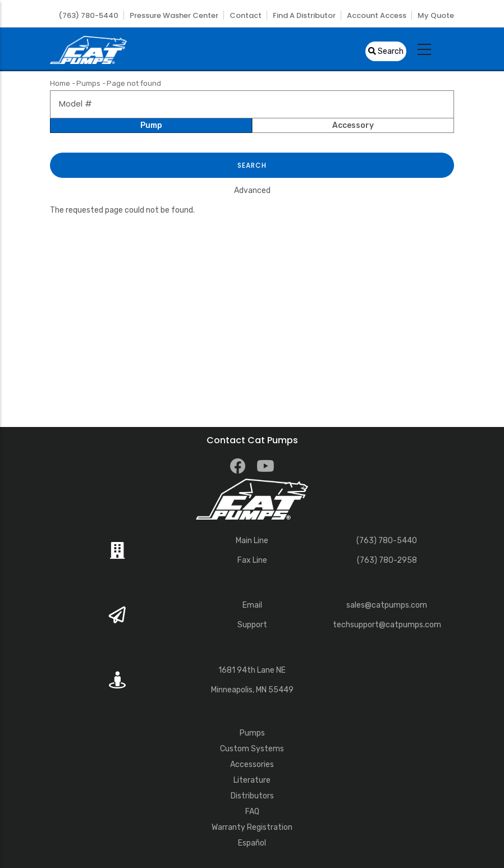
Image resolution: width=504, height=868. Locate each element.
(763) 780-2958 (387, 560)
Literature (252, 780)
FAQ (252, 812)
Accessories (252, 764)
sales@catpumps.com (387, 605)
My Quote (436, 15)
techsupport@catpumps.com (387, 625)
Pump (151, 125)
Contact (246, 15)
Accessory (353, 125)
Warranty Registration (252, 827)
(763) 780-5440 (88, 15)
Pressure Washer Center (174, 15)
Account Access (377, 15)
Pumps (88, 83)
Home (60, 83)
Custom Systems (252, 749)
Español (252, 843)
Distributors (252, 796)
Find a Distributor (304, 15)
